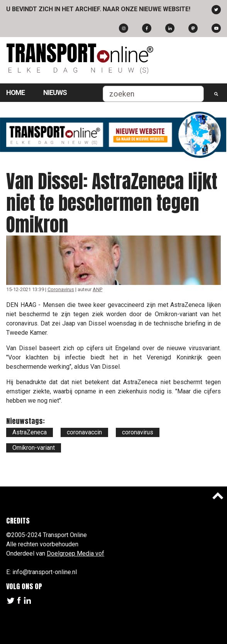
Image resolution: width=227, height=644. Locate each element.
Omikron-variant (34, 448)
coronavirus (138, 432)
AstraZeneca (30, 432)
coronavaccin (84, 432)
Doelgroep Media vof (75, 553)
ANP (97, 289)
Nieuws (55, 92)
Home (15, 92)
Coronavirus (61, 289)
